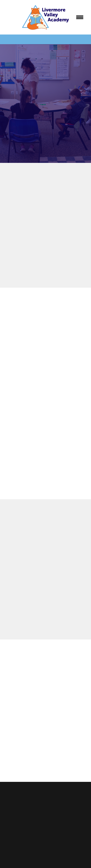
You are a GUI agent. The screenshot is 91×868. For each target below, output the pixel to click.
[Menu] (80, 17)
